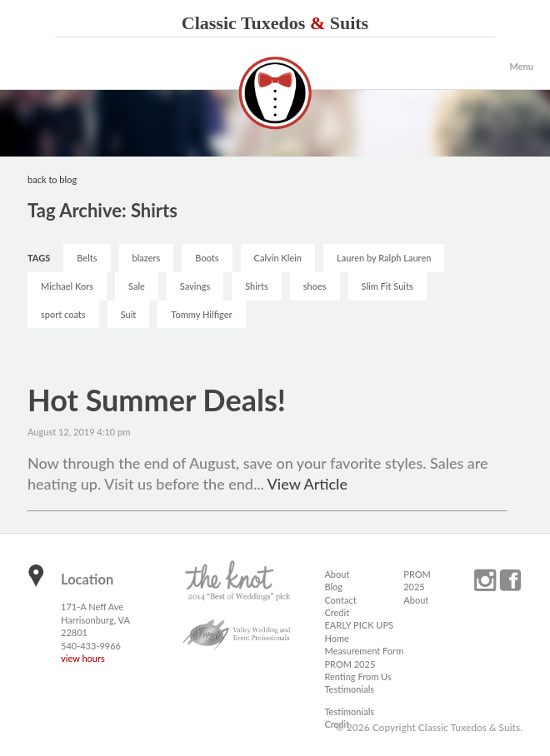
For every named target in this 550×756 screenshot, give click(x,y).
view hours (83, 658)
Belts (87, 258)
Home (336, 638)
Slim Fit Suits (387, 286)
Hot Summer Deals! (157, 400)
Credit (337, 612)
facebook (510, 580)
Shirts (257, 286)
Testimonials (349, 689)
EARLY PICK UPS (359, 625)
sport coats (63, 314)
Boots (207, 258)
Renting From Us (357, 676)
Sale (137, 286)
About (337, 574)
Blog (333, 587)
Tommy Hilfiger (201, 314)
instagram (485, 580)
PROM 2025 (350, 664)
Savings (195, 286)
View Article (307, 484)
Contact (340, 600)
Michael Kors (67, 286)
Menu (521, 66)
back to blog (52, 179)
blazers (147, 258)
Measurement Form (364, 651)
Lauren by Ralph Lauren (384, 258)
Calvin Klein (278, 258)
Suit (129, 314)
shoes (315, 286)
